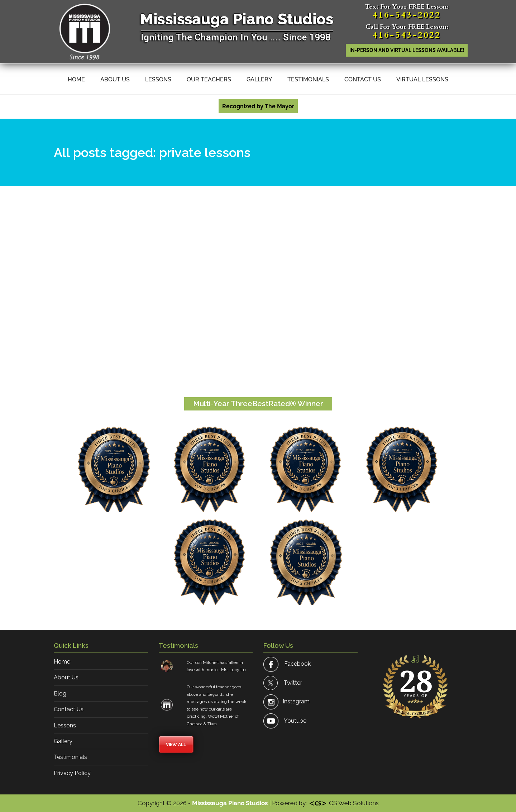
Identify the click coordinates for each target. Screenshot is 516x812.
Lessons (158, 79)
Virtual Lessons (422, 79)
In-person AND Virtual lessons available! (407, 50)
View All (176, 745)
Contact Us (363, 79)
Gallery (259, 79)
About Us (115, 79)
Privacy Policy (72, 773)
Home (76, 79)
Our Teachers (209, 79)
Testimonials (308, 79)
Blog (60, 694)
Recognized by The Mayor (258, 106)
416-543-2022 (407, 15)
